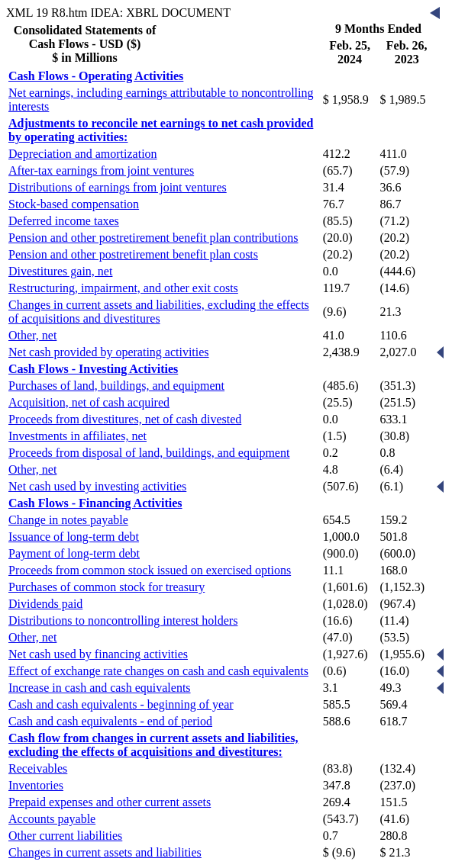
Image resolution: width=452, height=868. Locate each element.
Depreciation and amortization (83, 154)
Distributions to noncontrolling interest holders (123, 620)
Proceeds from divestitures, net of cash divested (125, 419)
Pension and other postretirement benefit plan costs (133, 254)
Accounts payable (52, 819)
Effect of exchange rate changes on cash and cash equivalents (158, 671)
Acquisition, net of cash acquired (89, 402)
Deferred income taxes (64, 221)
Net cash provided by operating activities (109, 352)
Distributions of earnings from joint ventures (118, 187)
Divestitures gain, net (60, 271)
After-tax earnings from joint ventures (101, 170)
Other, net (32, 335)
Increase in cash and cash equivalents (100, 688)
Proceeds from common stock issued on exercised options (150, 570)
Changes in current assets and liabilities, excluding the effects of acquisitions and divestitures (159, 312)
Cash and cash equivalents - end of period (110, 721)
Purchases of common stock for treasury (107, 587)
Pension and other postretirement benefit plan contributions (153, 238)
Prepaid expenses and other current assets (110, 802)
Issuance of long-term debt (74, 537)
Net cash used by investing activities (97, 486)
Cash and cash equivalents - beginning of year (121, 704)
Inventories (36, 785)
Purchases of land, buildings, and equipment (116, 386)
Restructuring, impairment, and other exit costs (123, 288)
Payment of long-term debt (74, 553)
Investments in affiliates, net (77, 436)
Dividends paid (45, 604)
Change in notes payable (68, 520)
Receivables (38, 768)
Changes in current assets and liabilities (105, 852)
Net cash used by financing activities (98, 654)
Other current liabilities (65, 836)
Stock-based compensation (74, 204)
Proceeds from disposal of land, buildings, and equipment (149, 453)
